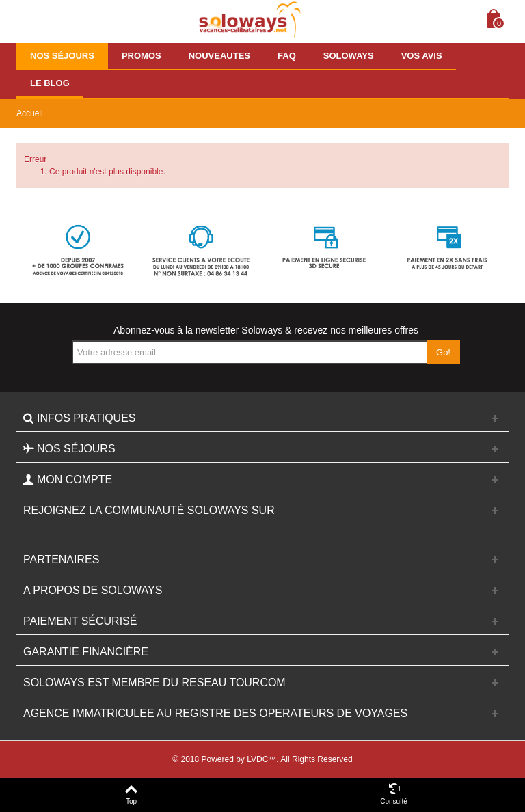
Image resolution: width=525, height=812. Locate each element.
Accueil (30, 113)
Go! (443, 352)
